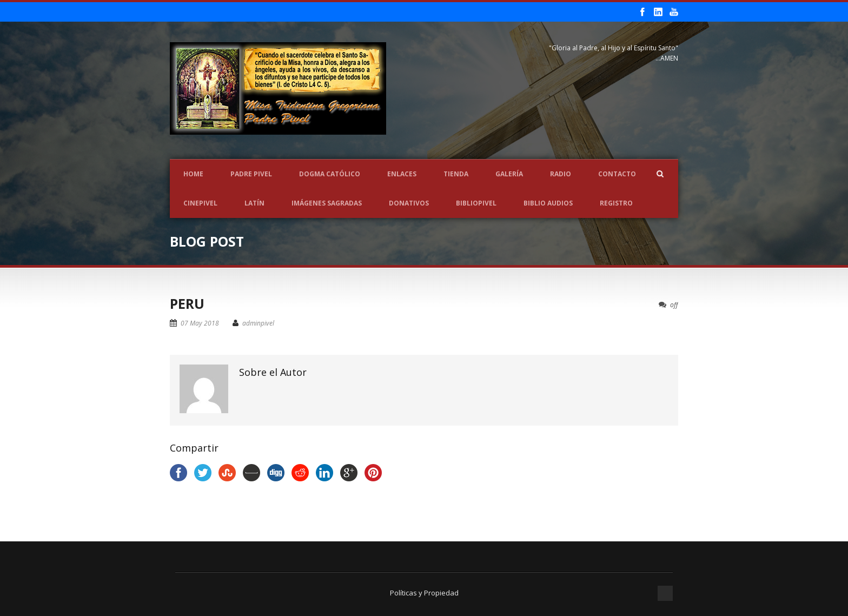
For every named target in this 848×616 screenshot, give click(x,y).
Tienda (456, 174)
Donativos (409, 203)
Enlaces (402, 174)
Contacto (617, 174)
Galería (509, 174)
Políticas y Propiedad (424, 593)
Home (193, 174)
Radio (561, 174)
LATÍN (254, 203)
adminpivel (258, 323)
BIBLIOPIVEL (476, 203)
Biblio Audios (548, 203)
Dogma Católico (330, 174)
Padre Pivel (251, 174)
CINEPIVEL (200, 203)
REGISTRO (616, 203)
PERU (187, 303)
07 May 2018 (200, 323)
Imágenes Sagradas (327, 203)
